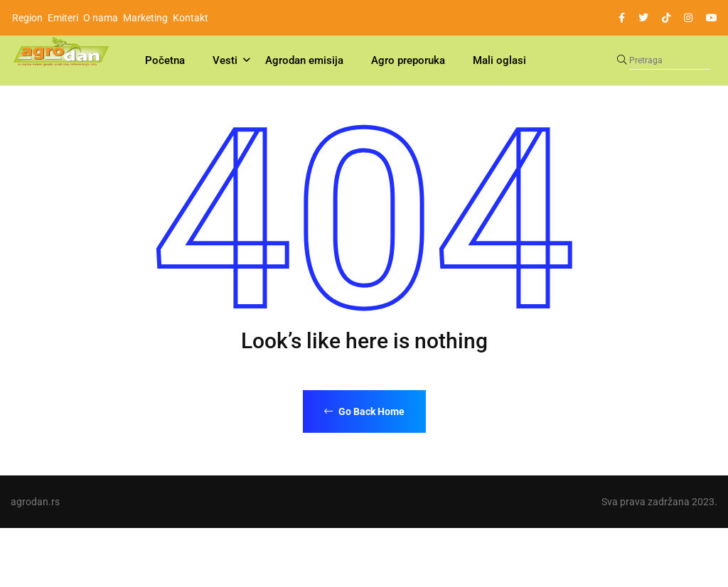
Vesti (225, 60)
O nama (101, 18)
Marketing (145, 18)
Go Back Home (364, 411)
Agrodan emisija (304, 60)
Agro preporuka (408, 60)
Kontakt (191, 18)
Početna (165, 60)
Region (27, 18)
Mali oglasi (499, 60)
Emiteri (63, 18)
